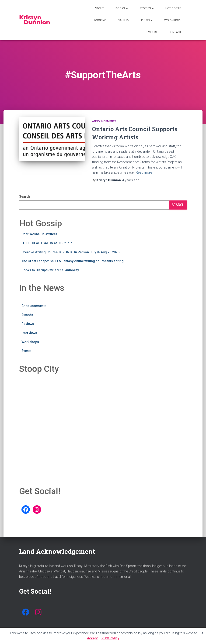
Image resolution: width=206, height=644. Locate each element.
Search (25, 196)
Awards (27, 315)
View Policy (110, 638)
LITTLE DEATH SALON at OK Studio (47, 243)
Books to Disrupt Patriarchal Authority (50, 270)
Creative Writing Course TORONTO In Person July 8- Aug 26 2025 (70, 252)
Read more (144, 172)
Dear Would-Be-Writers (39, 234)
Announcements (104, 121)
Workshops (173, 20)
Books (122, 8)
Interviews (29, 333)
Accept (92, 638)
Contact (175, 32)
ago (131, 180)
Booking (100, 20)
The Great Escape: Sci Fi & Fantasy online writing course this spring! (73, 261)
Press (147, 20)
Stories (147, 8)
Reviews (28, 324)
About (99, 8)
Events (152, 32)
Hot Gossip (173, 8)
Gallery (124, 20)
